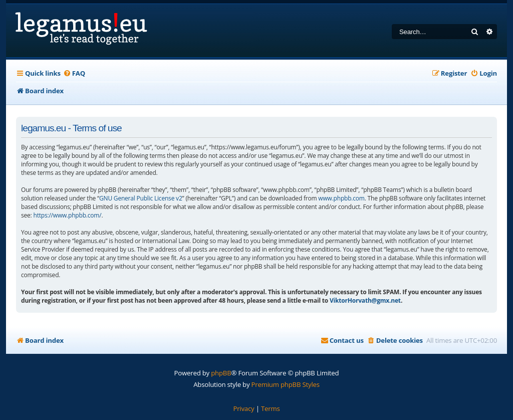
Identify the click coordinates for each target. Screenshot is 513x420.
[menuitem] (74, 73)
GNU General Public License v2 (141, 198)
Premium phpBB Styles (286, 384)
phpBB (221, 373)
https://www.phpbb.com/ (67, 215)
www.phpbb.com (341, 198)
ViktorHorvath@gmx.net (365, 300)
